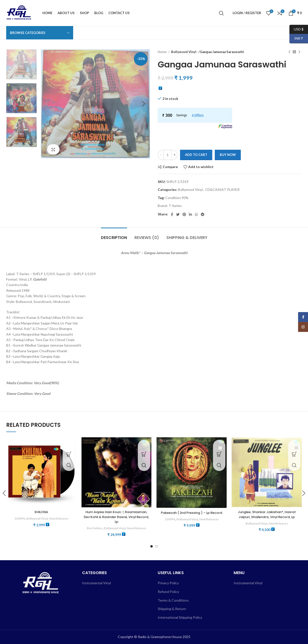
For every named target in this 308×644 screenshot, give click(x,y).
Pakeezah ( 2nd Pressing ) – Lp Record (192, 515)
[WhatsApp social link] (196, 214)
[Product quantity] (168, 155)
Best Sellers (93, 528)
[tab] (114, 235)
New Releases (60, 518)
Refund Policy (168, 592)
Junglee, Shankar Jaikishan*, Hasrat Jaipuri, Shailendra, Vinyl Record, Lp (267, 514)
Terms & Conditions (173, 600)
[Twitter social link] (178, 214)
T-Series (175, 206)
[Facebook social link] (172, 214)
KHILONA (41, 512)
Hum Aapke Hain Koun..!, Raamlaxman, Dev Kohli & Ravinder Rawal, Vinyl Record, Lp (116, 517)
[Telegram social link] (203, 214)
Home (162, 52)
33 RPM (18, 518)
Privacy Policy (168, 583)
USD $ (296, 29)
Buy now (228, 155)
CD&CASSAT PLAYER (222, 190)
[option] (21, 64)
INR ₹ (296, 39)
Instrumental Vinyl (96, 583)
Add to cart (196, 155)
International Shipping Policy (180, 617)
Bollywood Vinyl (183, 52)
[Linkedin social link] (190, 214)
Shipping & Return (172, 609)
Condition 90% (177, 198)
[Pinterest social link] (184, 214)
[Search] (221, 13)
